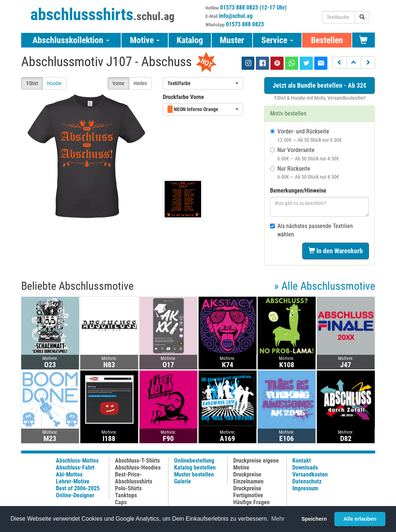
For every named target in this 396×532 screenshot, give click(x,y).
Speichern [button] (314, 519)
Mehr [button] (278, 519)
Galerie (182, 481)
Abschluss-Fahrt (75, 468)
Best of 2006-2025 (78, 488)
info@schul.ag (236, 16)
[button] (339, 62)
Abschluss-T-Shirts (137, 461)
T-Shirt (32, 83)
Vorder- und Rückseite (306, 135)
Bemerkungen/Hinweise (298, 191)
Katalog (190, 40)
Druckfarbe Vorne (183, 97)
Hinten (140, 83)
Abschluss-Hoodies (138, 468)
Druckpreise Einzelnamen (248, 478)
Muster (232, 40)
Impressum (305, 488)
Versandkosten (310, 474)
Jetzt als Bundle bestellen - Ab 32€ (320, 85)
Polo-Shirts (128, 488)
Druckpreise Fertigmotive (248, 492)
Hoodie (54, 83)
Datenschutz (307, 481)
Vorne (118, 83)
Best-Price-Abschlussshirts (134, 478)
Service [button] (277, 40)
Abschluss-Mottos (77, 461)
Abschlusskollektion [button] (71, 40)
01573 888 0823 (245, 24)
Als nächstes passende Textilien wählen (312, 230)
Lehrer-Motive (73, 481)
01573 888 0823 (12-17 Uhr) (253, 7)
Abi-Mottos (69, 474)
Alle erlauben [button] (360, 519)
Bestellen (327, 40)
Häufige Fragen (251, 502)
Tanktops (126, 495)
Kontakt (302, 461)
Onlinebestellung (194, 461)
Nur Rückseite (305, 173)
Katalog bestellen (195, 468)
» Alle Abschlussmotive (325, 286)
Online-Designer (75, 495)
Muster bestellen (194, 474)
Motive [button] (145, 40)
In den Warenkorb (336, 251)
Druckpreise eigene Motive (256, 464)
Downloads (305, 468)
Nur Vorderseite (305, 154)
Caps (121, 502)
